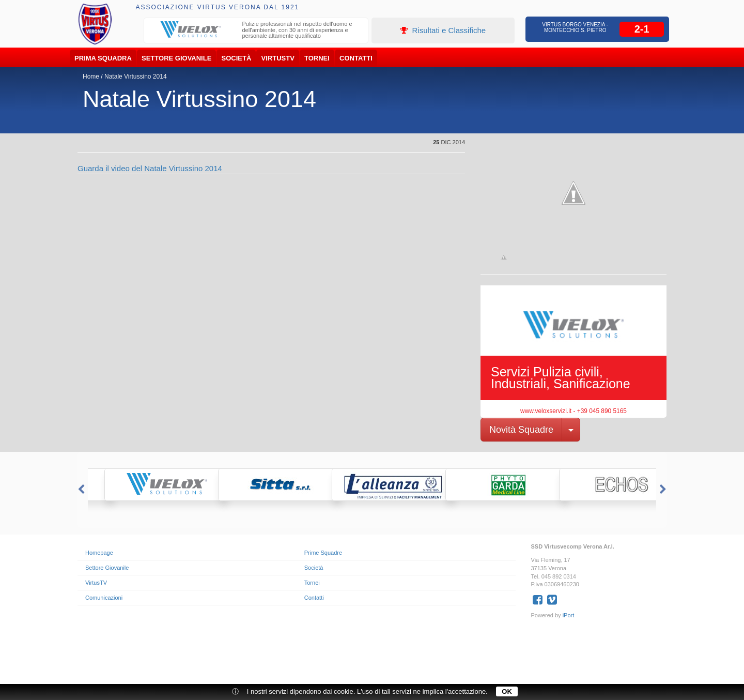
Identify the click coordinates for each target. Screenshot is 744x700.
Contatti (356, 58)
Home (91, 77)
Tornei (317, 58)
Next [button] (664, 490)
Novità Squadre (521, 430)
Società (237, 58)
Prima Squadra (103, 58)
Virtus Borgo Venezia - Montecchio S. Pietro (575, 27)
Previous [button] (80, 490)
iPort (569, 615)
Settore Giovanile (176, 58)
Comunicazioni (104, 598)
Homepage (99, 553)
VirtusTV (278, 58)
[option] (256, 31)
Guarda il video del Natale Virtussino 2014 (150, 168)
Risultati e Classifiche (443, 30)
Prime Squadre (323, 553)
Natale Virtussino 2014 (136, 77)
